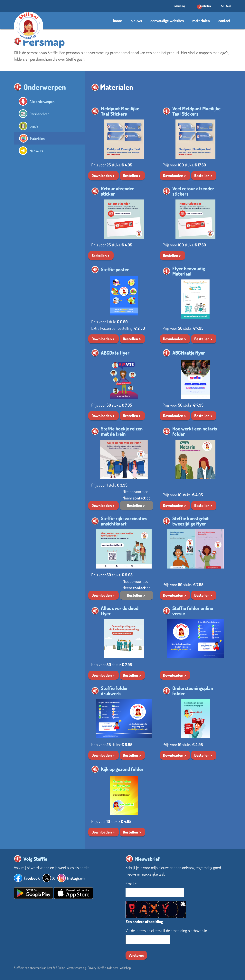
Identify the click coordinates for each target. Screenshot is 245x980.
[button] (18, 41)
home (118, 21)
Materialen (39, 138)
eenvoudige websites (167, 21)
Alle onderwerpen (44, 101)
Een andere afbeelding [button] (144, 921)
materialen (201, 21)
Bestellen (205, 6)
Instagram (76, 878)
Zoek (226, 6)
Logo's (35, 126)
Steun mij (179, 6)
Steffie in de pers (108, 968)
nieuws (136, 21)
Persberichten (41, 114)
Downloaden (102, 175)
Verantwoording (76, 968)
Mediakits (38, 151)
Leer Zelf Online (56, 968)
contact (224, 21)
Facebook (32, 878)
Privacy (92, 968)
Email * (131, 883)
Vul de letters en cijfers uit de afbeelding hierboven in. (167, 930)
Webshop (125, 968)
